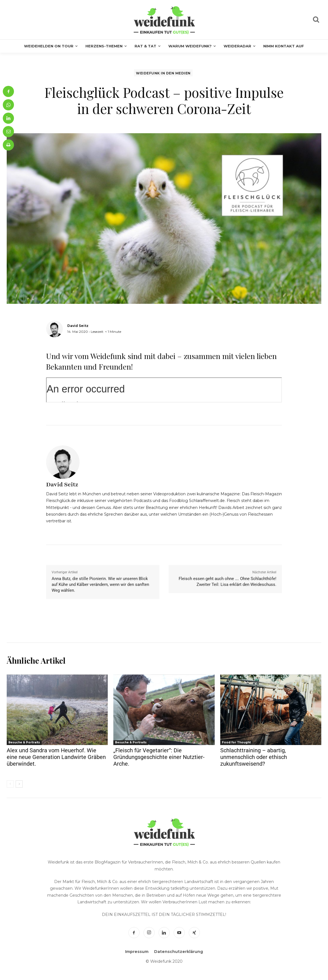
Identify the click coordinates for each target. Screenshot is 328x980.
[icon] (316, 20)
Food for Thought (236, 742)
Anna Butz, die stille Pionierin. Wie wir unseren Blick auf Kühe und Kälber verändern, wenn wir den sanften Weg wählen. (100, 584)
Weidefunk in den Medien (163, 73)
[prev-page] (10, 784)
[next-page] (19, 784)
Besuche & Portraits (24, 742)
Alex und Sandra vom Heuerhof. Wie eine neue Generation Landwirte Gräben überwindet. (56, 757)
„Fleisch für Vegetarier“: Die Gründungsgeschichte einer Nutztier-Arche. (159, 757)
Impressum (137, 952)
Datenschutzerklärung (179, 952)
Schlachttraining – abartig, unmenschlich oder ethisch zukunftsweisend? (254, 757)
